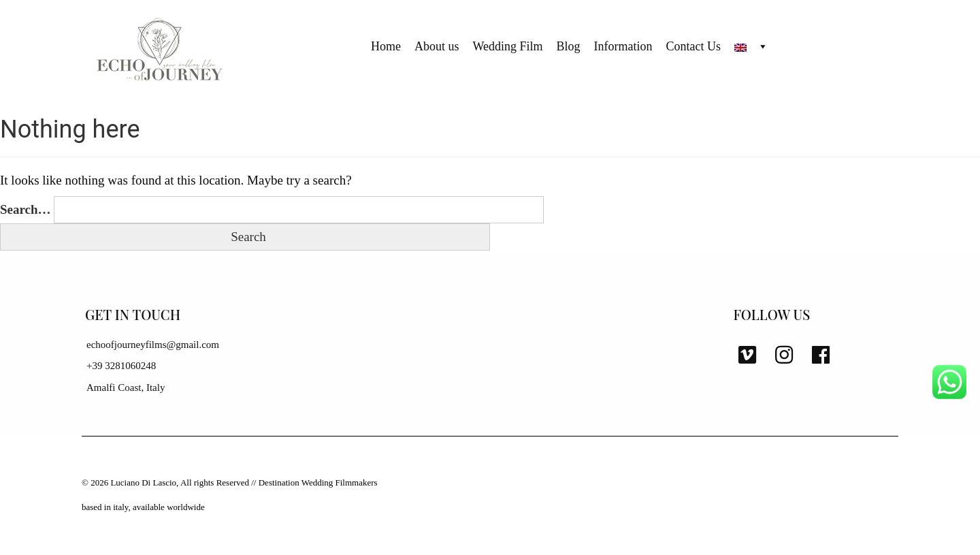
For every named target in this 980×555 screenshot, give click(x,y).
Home (386, 46)
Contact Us (694, 46)
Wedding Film (508, 46)
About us (437, 46)
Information (623, 46)
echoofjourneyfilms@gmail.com (153, 345)
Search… (26, 209)
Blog (569, 46)
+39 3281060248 (121, 366)
